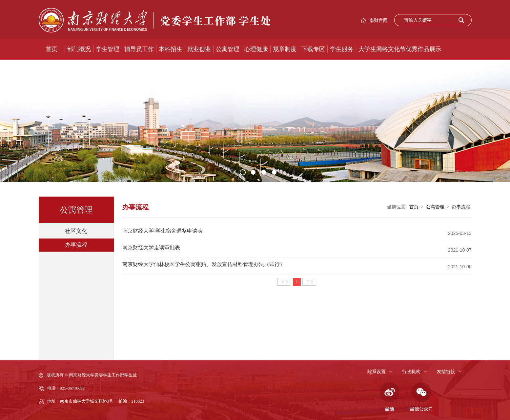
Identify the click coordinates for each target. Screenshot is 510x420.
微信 (421, 397)
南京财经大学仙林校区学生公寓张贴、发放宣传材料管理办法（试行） (204, 264)
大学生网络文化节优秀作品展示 (400, 49)
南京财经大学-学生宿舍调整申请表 (163, 231)
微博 (389, 397)
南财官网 (378, 20)
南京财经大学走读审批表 (151, 248)
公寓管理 (228, 49)
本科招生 (171, 49)
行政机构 (411, 372)
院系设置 (377, 372)
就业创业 (199, 49)
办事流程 (76, 245)
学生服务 (342, 49)
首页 (51, 49)
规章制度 (285, 49)
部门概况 (79, 49)
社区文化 (76, 231)
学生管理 (108, 49)
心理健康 (256, 49)
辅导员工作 (139, 49)
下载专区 (313, 49)
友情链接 (446, 372)
